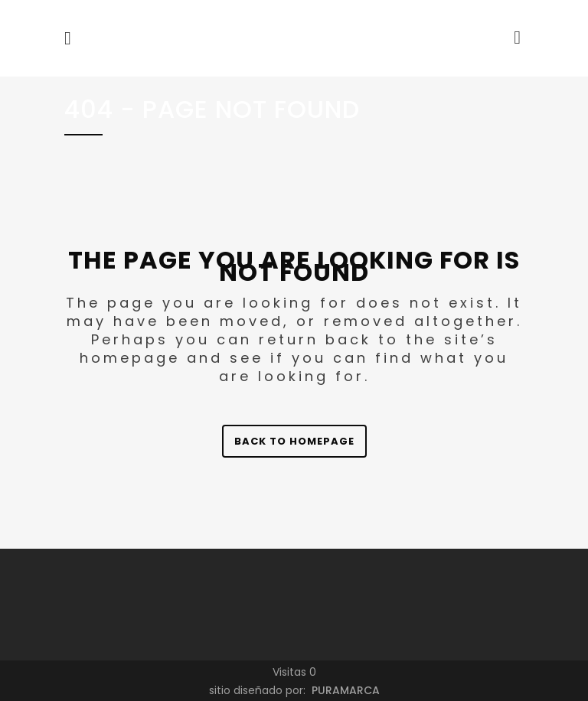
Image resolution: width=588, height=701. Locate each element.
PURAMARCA (344, 690)
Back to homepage (294, 441)
